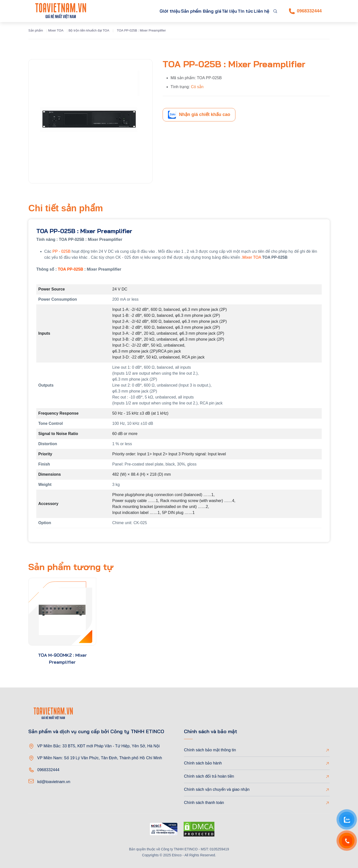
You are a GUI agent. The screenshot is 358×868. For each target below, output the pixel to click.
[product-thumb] (62, 612)
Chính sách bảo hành (203, 763)
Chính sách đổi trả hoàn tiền (209, 776)
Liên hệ (259, 11)
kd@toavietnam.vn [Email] (54, 782)
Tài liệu (218, 11)
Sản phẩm (164, 11)
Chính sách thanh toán (204, 803)
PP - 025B (62, 251)
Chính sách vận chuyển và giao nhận (217, 789)
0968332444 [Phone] (305, 11)
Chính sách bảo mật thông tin (210, 750)
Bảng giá (196, 11)
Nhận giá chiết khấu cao (199, 115)
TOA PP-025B (70, 269)
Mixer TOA (56, 30)
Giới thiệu (137, 11)
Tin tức (238, 11)
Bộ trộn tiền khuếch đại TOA (89, 30)
